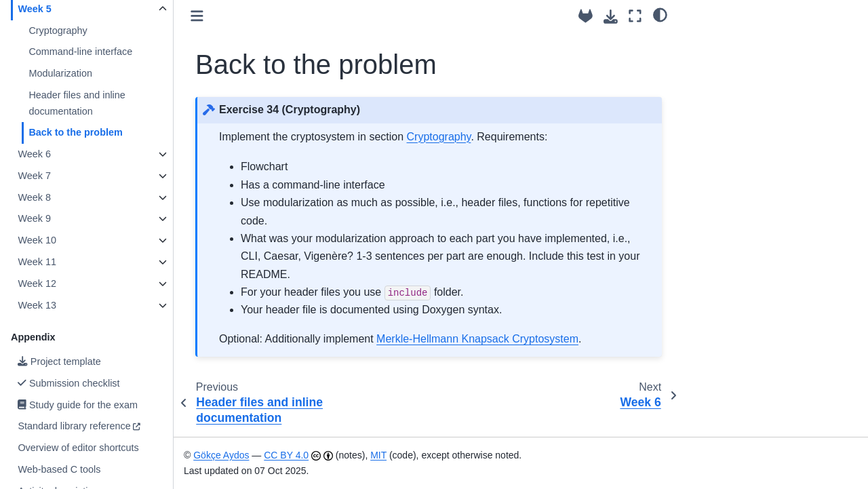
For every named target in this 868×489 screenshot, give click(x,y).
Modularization (60, 73)
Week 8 (34, 197)
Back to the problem (75, 132)
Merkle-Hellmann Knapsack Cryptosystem (477, 339)
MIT (378, 455)
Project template (59, 361)
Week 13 (37, 305)
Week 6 (34, 154)
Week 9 (34, 218)
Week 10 (37, 240)
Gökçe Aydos (221, 455)
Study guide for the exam (78, 405)
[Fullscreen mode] (635, 16)
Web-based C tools (59, 469)
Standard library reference (74, 426)
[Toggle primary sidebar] (197, 16)
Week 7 (34, 176)
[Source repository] (586, 16)
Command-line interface (80, 52)
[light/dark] (660, 14)
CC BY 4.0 (286, 455)
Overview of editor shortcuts (78, 448)
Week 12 (37, 283)
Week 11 (37, 262)
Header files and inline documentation (77, 103)
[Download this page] (611, 17)
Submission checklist (68, 383)
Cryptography (58, 31)
